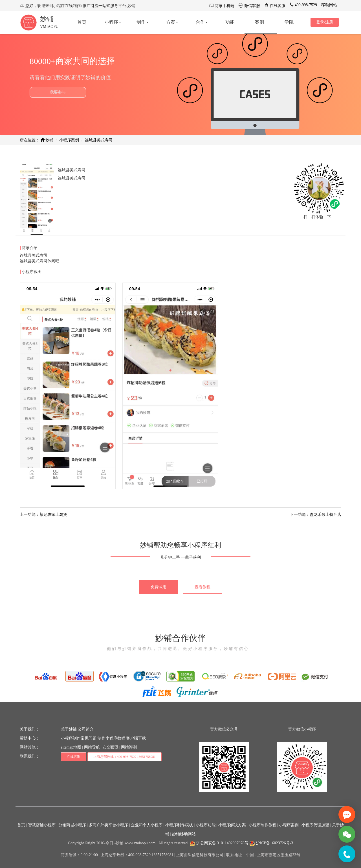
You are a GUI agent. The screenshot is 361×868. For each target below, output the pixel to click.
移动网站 (329, 5)
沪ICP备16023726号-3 (271, 843)
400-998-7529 (305, 5)
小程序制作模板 (179, 825)
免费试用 (159, 587)
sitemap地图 (71, 747)
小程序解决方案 (232, 825)
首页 (21, 825)
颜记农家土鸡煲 (53, 515)
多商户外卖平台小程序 (108, 825)
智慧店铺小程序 (42, 825)
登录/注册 (325, 22)
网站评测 (129, 747)
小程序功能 (206, 825)
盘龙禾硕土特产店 (325, 515)
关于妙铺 (69, 729)
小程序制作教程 (263, 825)
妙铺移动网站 (184, 834)
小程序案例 (69, 140)
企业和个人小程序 (147, 825)
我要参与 (58, 92)
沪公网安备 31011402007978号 (219, 843)
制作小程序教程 (111, 738)
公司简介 (86, 729)
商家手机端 (224, 6)
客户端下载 (136, 738)
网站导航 (92, 747)
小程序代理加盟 (315, 825)
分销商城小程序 (72, 825)
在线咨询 (74, 757)
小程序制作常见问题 (79, 738)
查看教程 (202, 587)
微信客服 (252, 6)
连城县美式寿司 (99, 140)
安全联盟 (110, 747)
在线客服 (277, 6)
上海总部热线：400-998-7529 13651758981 (125, 757)
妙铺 (47, 19)
